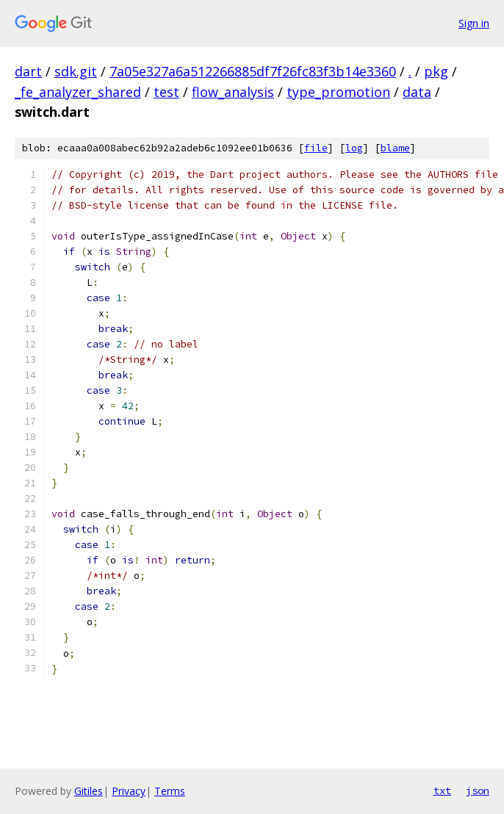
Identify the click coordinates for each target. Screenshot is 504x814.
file (316, 148)
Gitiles (89, 791)
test (166, 92)
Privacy (129, 791)
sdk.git (76, 71)
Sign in (474, 23)
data (417, 92)
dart (28, 71)
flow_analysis (233, 92)
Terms (170, 791)
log (354, 148)
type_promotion (338, 92)
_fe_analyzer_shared (78, 92)
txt (442, 790)
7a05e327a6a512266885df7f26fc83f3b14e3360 (253, 71)
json (478, 790)
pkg (436, 71)
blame (395, 148)
